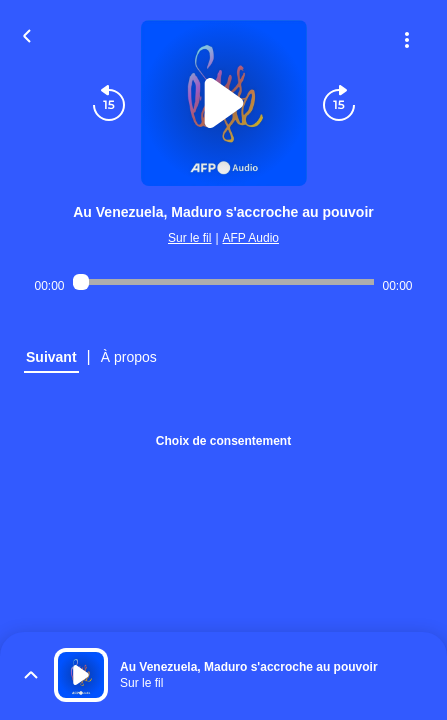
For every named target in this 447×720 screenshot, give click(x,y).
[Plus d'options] (407, 40)
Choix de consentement (223, 441)
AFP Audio (251, 238)
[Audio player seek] (224, 282)
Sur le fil (189, 238)
